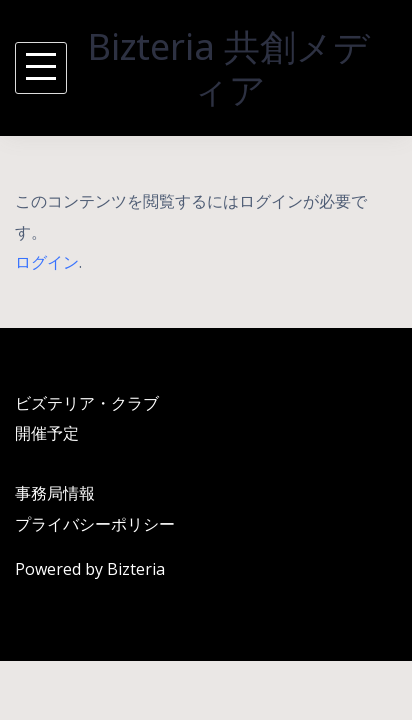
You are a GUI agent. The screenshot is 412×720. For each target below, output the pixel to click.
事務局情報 (55, 493)
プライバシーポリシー (95, 524)
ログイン (47, 262)
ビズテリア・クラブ (87, 403)
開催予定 (47, 433)
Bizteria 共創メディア (229, 68)
